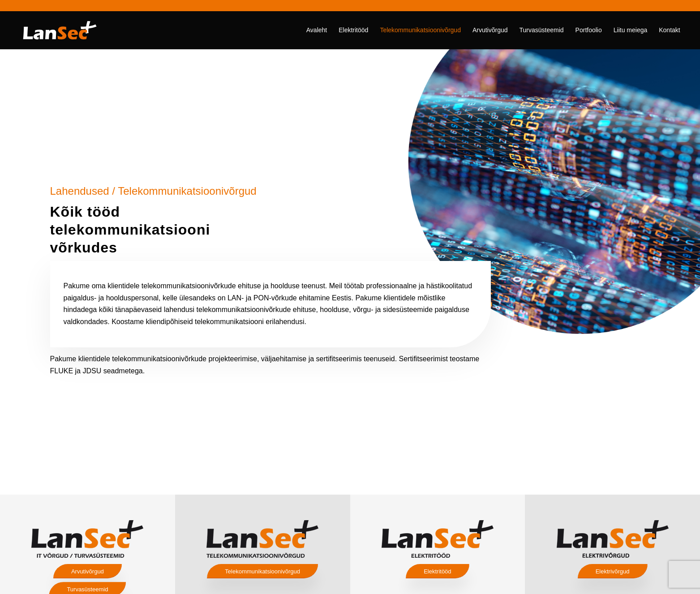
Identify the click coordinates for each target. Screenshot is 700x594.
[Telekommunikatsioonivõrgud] (262, 571)
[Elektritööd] (437, 571)
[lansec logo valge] (60, 30)
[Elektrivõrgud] (613, 571)
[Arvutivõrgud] (88, 571)
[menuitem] (317, 30)
